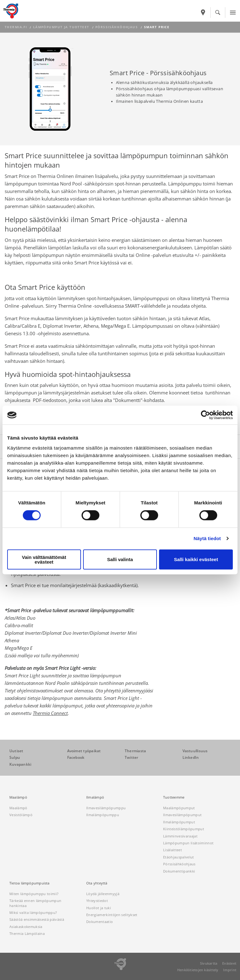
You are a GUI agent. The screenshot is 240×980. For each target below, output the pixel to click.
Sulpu (15, 757)
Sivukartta (209, 963)
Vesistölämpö (21, 815)
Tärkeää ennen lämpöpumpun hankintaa (35, 903)
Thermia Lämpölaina (27, 933)
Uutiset (16, 751)
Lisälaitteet (172, 850)
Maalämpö (18, 797)
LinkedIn (191, 757)
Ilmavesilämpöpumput (182, 815)
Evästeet (229, 963)
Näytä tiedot (207, 538)
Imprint (230, 970)
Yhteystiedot (97, 901)
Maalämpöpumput (179, 808)
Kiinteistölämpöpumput (184, 829)
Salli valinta (120, 559)
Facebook (76, 757)
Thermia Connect (50, 713)
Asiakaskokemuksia (26, 927)
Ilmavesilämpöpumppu (106, 808)
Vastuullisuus (195, 751)
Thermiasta (135, 751)
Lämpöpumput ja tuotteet (61, 27)
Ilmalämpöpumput (179, 822)
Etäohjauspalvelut (179, 857)
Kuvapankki (20, 764)
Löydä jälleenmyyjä (103, 894)
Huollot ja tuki (99, 908)
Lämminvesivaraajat (180, 836)
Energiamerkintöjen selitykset (112, 915)
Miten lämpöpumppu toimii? (34, 894)
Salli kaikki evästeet (196, 559)
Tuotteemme (174, 797)
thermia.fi (16, 27)
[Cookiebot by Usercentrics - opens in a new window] (205, 415)
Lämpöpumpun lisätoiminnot (188, 843)
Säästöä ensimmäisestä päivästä (37, 919)
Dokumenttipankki (179, 871)
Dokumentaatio (100, 922)
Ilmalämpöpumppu (103, 815)
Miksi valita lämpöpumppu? (33, 912)
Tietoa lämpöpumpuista (30, 883)
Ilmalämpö (95, 797)
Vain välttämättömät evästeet (44, 559)
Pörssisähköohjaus (117, 27)
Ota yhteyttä (97, 883)
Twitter (132, 757)
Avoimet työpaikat (84, 751)
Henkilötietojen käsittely (198, 970)
